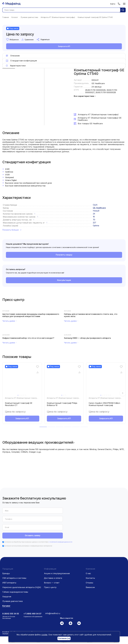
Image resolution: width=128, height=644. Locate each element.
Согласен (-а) (64, 638)
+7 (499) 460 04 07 (32, 597)
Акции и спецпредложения (57, 557)
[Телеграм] (62, 607)
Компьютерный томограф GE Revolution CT (19, 404)
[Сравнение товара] (38, 372)
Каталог (6, 589)
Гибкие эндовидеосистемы (15, 575)
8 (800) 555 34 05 (11, 597)
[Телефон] (119, 4)
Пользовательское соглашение (42, 618)
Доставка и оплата (53, 562)
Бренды (6, 557)
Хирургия (7, 580)
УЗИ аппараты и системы (14, 562)
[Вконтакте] (79, 607)
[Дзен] (71, 607)
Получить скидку (64, 255)
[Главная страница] (11, 4)
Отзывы (89, 566)
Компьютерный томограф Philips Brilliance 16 (62, 404)
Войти (113, 4)
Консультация (64, 280)
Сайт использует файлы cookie (49, 629)
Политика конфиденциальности (42, 615)
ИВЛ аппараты (9, 566)
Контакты (90, 562)
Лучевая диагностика (12, 585)
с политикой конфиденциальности (60, 525)
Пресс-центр (50, 571)
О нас (88, 557)
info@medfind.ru (53, 597)
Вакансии (90, 571)
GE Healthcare (98, 83)
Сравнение (27, 40)
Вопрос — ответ (52, 566)
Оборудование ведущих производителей (38, 442)
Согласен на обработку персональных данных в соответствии (38, 525)
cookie (44, 635)
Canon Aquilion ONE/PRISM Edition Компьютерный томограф (104, 404)
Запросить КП (64, 46)
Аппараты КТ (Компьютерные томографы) (23, 398)
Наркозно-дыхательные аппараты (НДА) (22, 571)
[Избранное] (38, 367)
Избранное (12, 40)
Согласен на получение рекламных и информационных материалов (28, 529)
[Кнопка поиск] (123, 10)
